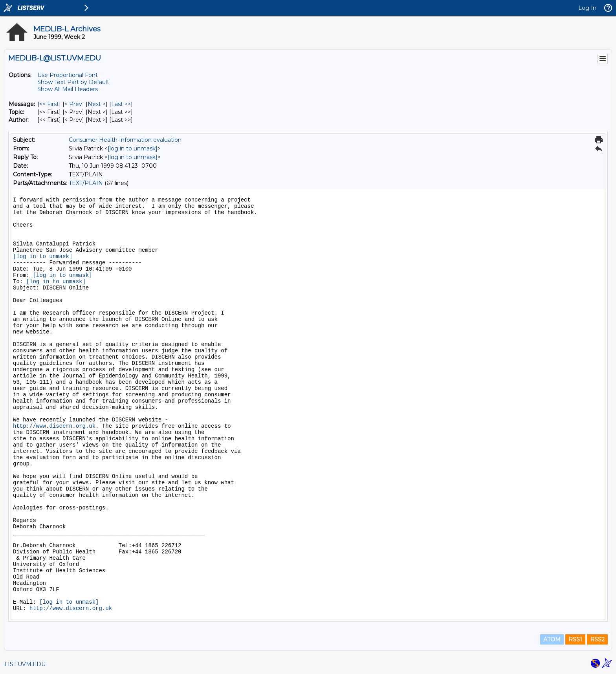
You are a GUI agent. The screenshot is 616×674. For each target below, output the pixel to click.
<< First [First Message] (49, 104)
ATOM (552, 639)
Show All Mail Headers (68, 89)
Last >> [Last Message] (121, 104)
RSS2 (597, 639)
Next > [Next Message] (97, 104)
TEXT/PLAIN (86, 183)
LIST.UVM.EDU (25, 664)
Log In (587, 8)
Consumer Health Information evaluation (125, 140)
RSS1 (575, 639)
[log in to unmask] (133, 148)
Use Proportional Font (68, 75)
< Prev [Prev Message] (73, 104)
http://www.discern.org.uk (54, 426)
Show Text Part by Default (73, 82)
